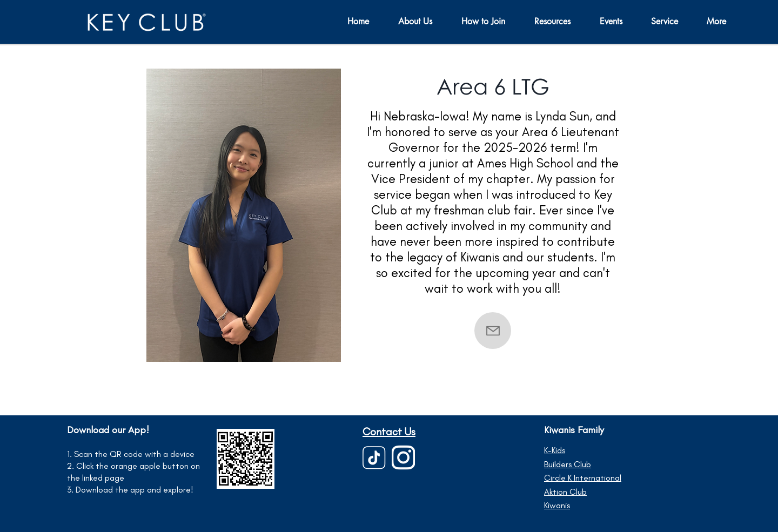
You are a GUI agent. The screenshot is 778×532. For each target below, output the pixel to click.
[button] (617, 21)
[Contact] (493, 331)
